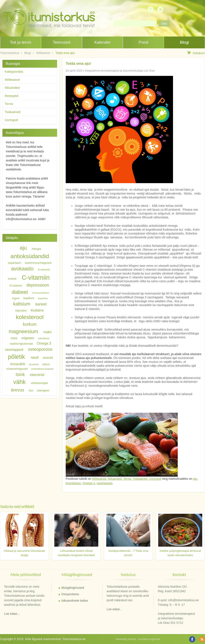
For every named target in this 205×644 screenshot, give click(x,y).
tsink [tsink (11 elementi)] (20, 374)
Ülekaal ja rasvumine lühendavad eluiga (24, 553)
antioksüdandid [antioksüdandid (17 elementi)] (30, 256)
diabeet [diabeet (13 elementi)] (20, 292)
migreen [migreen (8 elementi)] (28, 338)
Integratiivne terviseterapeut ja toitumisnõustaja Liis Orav (120, 71)
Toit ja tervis (21, 42)
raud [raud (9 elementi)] (35, 357)
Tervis (127, 479)
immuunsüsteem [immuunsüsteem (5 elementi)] (41, 293)
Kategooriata (14, 71)
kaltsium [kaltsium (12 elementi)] (22, 304)
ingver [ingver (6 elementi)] (16, 298)
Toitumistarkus (10, 53)
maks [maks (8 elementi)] (48, 332)
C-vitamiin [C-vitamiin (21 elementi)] (36, 277)
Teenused (61, 42)
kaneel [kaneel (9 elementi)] (41, 304)
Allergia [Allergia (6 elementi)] (36, 249)
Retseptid (11, 96)
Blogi (184, 42)
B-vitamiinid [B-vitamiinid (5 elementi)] (44, 270)
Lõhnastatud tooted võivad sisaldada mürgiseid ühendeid (76, 553)
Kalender (102, 42)
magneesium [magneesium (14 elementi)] (23, 331)
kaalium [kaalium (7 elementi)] (29, 298)
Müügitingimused (73, 588)
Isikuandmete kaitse (75, 601)
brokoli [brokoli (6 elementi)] (12, 279)
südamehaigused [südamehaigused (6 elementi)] (17, 369)
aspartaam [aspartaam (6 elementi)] (14, 263)
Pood (143, 42)
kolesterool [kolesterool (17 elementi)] (30, 317)
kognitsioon (73, 483)
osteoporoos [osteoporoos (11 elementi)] (40, 349)
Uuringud (155, 479)
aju (195, 479)
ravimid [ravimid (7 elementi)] (48, 358)
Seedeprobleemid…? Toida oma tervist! (128, 553)
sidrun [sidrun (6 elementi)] (46, 364)
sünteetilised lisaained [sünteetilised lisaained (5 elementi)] (42, 369)
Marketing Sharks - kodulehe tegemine (138, 639)
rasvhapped (104, 483)
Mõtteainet (43, 53)
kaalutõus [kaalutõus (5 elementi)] (43, 298)
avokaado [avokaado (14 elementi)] (22, 269)
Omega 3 (89, 483)
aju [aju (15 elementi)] (23, 248)
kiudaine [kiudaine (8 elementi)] (37, 310)
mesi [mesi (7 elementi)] (14, 338)
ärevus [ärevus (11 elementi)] (18, 390)
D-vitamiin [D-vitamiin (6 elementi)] (16, 285)
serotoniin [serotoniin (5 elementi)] (34, 364)
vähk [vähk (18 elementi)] (20, 382)
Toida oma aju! (65, 53)
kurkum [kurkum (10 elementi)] (30, 324)
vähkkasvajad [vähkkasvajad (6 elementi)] (39, 383)
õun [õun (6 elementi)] (31, 390)
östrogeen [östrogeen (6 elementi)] (43, 390)
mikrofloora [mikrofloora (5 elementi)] (43, 338)
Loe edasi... (12, 614)
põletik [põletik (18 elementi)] (16, 357)
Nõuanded (115, 479)
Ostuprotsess (70, 594)
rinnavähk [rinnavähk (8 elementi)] (18, 364)
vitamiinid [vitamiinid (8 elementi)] (37, 375)
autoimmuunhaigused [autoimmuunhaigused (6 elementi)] (38, 263)
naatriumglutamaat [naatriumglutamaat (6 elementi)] (21, 343)
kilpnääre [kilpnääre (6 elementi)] (21, 310)
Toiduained (140, 479)
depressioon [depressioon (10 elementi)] (38, 285)
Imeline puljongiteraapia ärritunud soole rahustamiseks (180, 553)
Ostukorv (196, 53)
